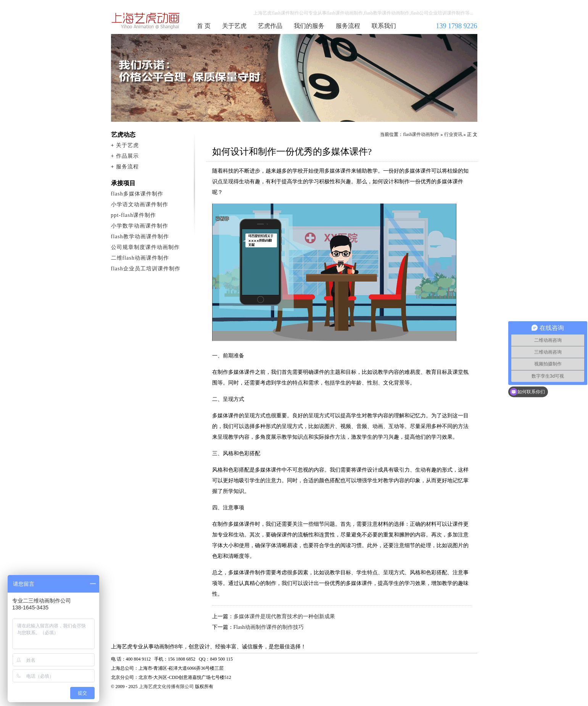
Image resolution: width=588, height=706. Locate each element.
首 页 (204, 26)
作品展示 (127, 156)
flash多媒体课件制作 (137, 194)
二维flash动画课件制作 (140, 258)
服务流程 (348, 26)
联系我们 (384, 26)
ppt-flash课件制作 (134, 215)
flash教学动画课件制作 (140, 237)
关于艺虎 (234, 26)
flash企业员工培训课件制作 (146, 269)
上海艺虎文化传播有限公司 (166, 687)
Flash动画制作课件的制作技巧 (269, 627)
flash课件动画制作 (146, 21)
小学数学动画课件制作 (140, 226)
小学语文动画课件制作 (140, 204)
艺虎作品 (270, 26)
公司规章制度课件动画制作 (145, 247)
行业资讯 (453, 134)
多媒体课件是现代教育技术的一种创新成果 (284, 616)
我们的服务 (309, 26)
